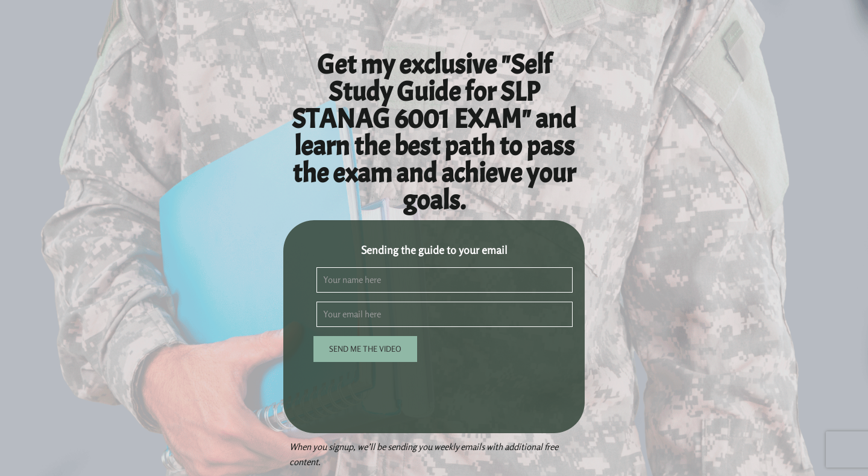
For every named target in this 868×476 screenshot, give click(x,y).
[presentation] (408, 395)
